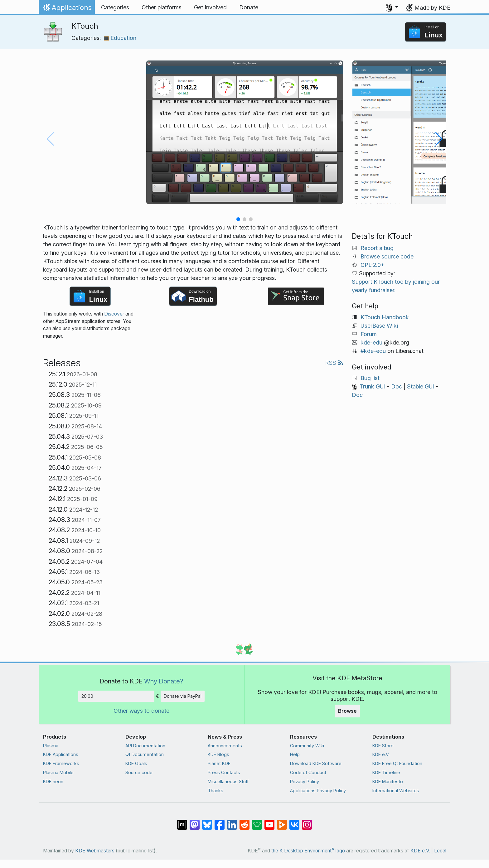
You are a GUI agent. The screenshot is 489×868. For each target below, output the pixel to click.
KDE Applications (61, 754)
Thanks (215, 791)
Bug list (370, 378)
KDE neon (53, 781)
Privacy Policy (305, 781)
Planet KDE (219, 763)
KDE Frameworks (61, 763)
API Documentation (145, 746)
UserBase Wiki (379, 326)
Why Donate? (164, 681)
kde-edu (371, 342)
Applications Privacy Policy (318, 791)
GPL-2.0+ (373, 265)
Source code (139, 772)
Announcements (225, 746)
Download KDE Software (316, 763)
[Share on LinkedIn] (232, 822)
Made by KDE (432, 8)
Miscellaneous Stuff (228, 781)
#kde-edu (373, 351)
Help (295, 754)
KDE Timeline (386, 772)
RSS (334, 363)
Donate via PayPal (183, 696)
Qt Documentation (145, 754)
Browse (347, 711)
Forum (369, 334)
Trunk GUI (373, 386)
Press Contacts (224, 772)
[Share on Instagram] (307, 822)
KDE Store (383, 746)
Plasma (51, 746)
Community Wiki (307, 746)
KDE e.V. (381, 754)
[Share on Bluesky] (207, 822)
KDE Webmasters (95, 851)
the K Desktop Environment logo (308, 851)
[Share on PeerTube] (282, 822)
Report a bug (377, 248)
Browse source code (387, 256)
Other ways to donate (141, 711)
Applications (67, 9)
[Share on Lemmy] (257, 822)
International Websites (396, 791)
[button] (392, 7)
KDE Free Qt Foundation (397, 763)
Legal (440, 851)
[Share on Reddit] (244, 822)
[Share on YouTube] (269, 822)
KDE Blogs (218, 754)
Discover (114, 314)
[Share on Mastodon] (195, 822)
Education (120, 38)
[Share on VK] (294, 822)
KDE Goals (136, 763)
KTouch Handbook (385, 317)
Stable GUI (421, 386)
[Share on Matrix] (182, 822)
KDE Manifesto (388, 781)
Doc (397, 386)
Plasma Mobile (58, 772)
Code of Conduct (308, 772)
